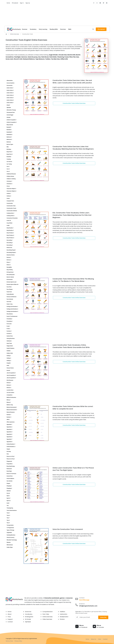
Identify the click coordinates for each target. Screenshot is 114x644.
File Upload (15, 3)
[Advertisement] (57, 14)
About (9, 614)
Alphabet (28, 622)
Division (62, 619)
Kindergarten (29, 617)
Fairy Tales (46, 614)
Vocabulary (29, 614)
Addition (63, 612)
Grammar (28, 612)
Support (10, 619)
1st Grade (28, 619)
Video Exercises (47, 619)
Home (8, 3)
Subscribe (103, 617)
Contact (10, 622)
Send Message (84, 600)
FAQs (9, 617)
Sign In (22, 3)
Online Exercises (14, 34)
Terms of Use (9, 641)
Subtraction (64, 614)
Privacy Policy (18, 641)
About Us (94, 639)
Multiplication (64, 617)
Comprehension (48, 612)
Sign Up (28, 3)
